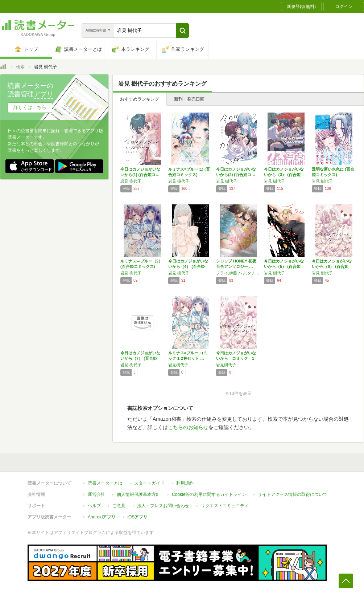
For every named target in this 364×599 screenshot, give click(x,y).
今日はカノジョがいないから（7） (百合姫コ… (140, 358)
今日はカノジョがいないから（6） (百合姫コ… (332, 266)
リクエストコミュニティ (225, 506)
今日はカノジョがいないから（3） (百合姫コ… (284, 175)
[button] (183, 30)
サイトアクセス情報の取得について (293, 494)
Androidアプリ (102, 517)
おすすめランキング (140, 99)
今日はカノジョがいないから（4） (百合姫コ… (188, 266)
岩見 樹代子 (131, 181)
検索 (20, 67)
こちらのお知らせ (188, 427)
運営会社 (96, 494)
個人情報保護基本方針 (138, 494)
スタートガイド (149, 483)
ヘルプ (94, 506)
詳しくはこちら (30, 107)
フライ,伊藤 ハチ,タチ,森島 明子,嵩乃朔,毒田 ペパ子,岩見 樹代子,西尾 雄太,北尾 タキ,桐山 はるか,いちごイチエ (238, 273)
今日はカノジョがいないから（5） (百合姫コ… (284, 266)
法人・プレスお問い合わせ (163, 506)
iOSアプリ (137, 517)
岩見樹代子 (178, 365)
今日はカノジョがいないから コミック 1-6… (236, 358)
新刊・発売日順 (189, 99)
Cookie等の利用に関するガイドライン (209, 494)
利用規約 (185, 483)
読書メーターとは (105, 483)
